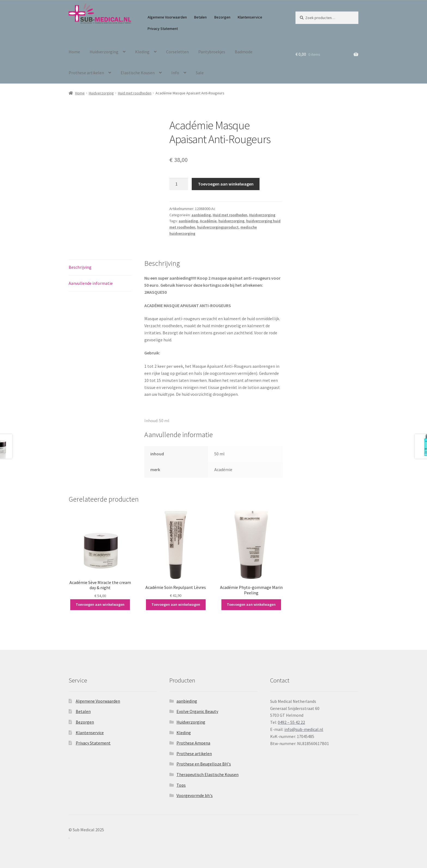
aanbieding (201, 215)
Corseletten (177, 52)
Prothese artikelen (86, 73)
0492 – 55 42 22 (291, 722)
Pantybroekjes (212, 52)
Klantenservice (250, 17)
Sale (200, 73)
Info (175, 73)
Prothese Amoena (193, 743)
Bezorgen (222, 17)
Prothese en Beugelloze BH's (204, 764)
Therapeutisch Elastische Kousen (208, 774)
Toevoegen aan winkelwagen (226, 184)
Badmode (244, 52)
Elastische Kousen (138, 73)
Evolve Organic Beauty (197, 711)
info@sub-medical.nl (304, 729)
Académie (208, 221)
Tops (181, 785)
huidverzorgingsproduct (218, 227)
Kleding (142, 52)
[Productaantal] (179, 184)
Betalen (200, 17)
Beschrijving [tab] (80, 267)
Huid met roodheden (135, 93)
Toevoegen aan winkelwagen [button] (100, 604)
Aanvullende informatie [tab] (91, 283)
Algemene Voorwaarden (167, 17)
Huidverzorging (104, 52)
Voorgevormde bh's (195, 795)
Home (74, 52)
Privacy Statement (163, 29)
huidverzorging (231, 221)
